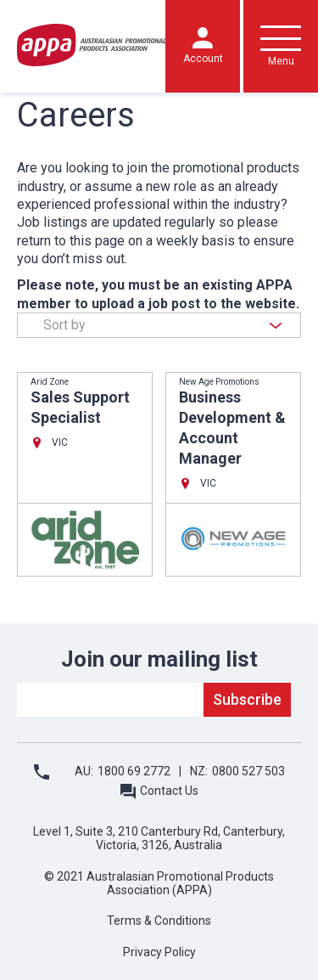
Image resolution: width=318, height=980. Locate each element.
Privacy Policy (159, 952)
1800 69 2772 (134, 771)
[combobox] (159, 325)
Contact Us (169, 791)
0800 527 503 (248, 771)
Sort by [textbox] (64, 325)
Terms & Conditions (159, 921)
